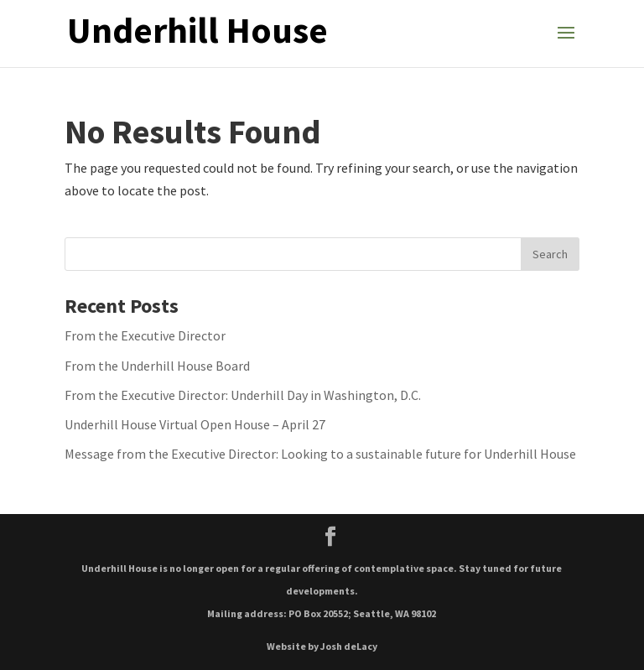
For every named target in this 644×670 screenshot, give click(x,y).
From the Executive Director (145, 335)
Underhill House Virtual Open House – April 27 (195, 424)
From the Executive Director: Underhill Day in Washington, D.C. (243, 395)
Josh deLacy (349, 646)
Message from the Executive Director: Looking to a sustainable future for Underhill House (320, 454)
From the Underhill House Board (157, 366)
